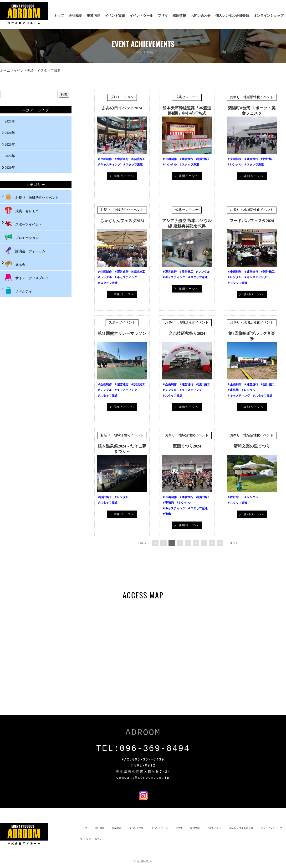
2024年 (10, 133)
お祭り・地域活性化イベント (252, 97)
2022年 (10, 156)
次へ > (234, 543)
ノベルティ (18, 291)
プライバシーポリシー (92, 838)
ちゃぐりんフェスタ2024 (122, 221)
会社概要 (75, 16)
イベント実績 (115, 16)
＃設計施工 (138, 159)
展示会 (15, 264)
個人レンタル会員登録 (232, 16)
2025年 (10, 121)
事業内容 (93, 16)
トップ (59, 16)
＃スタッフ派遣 (133, 165)
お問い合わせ (201, 16)
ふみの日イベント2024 (122, 108)
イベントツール (141, 16)
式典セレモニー (187, 97)
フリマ (163, 16)
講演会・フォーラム (25, 250)
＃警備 (167, 514)
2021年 (10, 168)
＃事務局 (233, 390)
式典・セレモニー (23, 210)
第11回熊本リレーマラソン (122, 333)
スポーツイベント (122, 322)
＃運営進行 (121, 159)
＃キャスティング (109, 165)
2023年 (10, 145)
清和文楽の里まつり (252, 446)
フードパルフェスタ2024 (252, 221)
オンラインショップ (269, 16)
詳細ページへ (124, 176)
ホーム (5, 71)
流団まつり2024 (187, 446)
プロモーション (122, 97)
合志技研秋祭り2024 (187, 333)
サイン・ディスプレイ (27, 277)
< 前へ (142, 543)
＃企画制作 (105, 159)
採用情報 (179, 16)
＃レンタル (169, 165)
